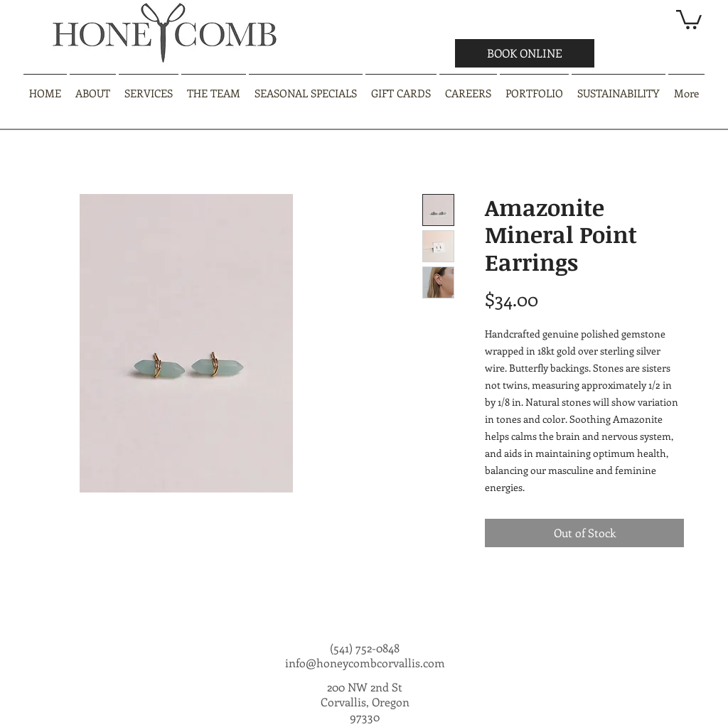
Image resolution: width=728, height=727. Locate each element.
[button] (689, 18)
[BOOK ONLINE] (525, 53)
